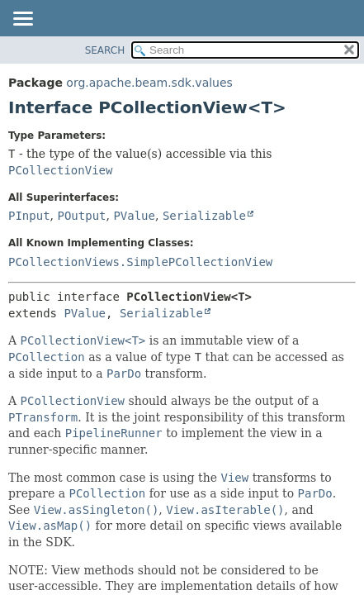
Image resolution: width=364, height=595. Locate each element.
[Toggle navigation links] (22, 20)
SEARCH (105, 50)
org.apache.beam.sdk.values (149, 83)
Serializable (204, 216)
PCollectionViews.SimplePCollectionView (140, 262)
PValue (134, 216)
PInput (29, 216)
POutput (81, 216)
